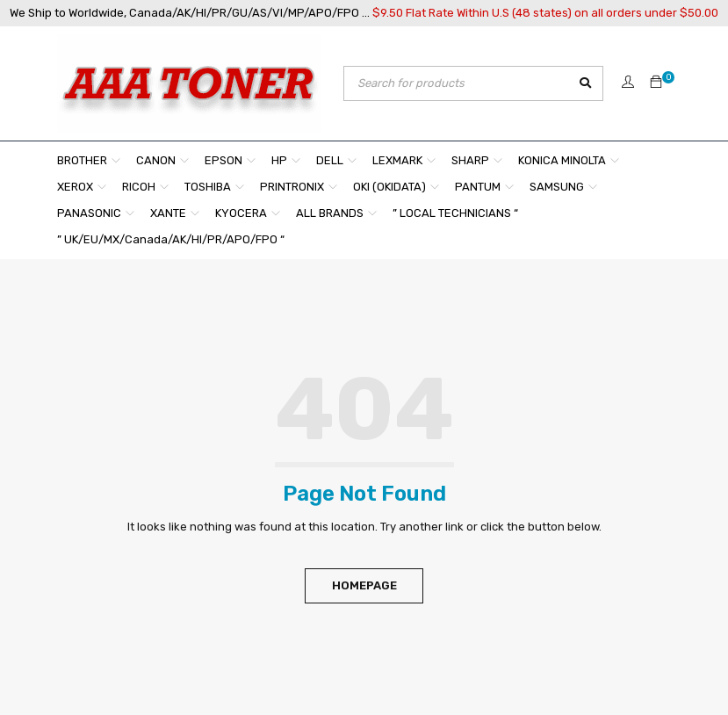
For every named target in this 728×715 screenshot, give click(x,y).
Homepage (364, 585)
